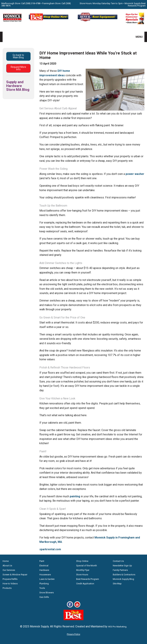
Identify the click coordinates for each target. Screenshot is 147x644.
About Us (7, 566)
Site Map (117, 584)
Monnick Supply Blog (123, 579)
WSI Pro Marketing (117, 627)
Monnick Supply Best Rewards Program (135, 4)
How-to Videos (10, 584)
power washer (135, 174)
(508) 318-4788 (33, 3)
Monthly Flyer (83, 570)
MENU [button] (137, 37)
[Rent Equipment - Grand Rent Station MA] (98, 21)
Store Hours (82, 575)
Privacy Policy (73, 634)
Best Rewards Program (88, 579)
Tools (42, 588)
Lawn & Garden (47, 579)
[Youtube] (77, 607)
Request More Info (18, 68)
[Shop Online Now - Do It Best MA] (49, 21)
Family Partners (120, 570)
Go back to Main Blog (18, 56)
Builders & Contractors (124, 575)
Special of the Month (87, 566)
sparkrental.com (50, 549)
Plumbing (44, 584)
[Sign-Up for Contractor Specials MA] (135, 24)
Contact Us (118, 561)
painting (75, 496)
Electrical (44, 566)
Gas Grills (44, 597)
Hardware (44, 570)
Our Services (9, 570)
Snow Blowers (47, 593)
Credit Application (85, 584)
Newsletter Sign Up (122, 566)
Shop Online (82, 561)
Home (6, 561)
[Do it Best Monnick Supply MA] (73, 619)
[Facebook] (70, 607)
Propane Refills (10, 579)
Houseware (45, 575)
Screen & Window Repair (15, 575)
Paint (42, 561)
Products (7, 588)
